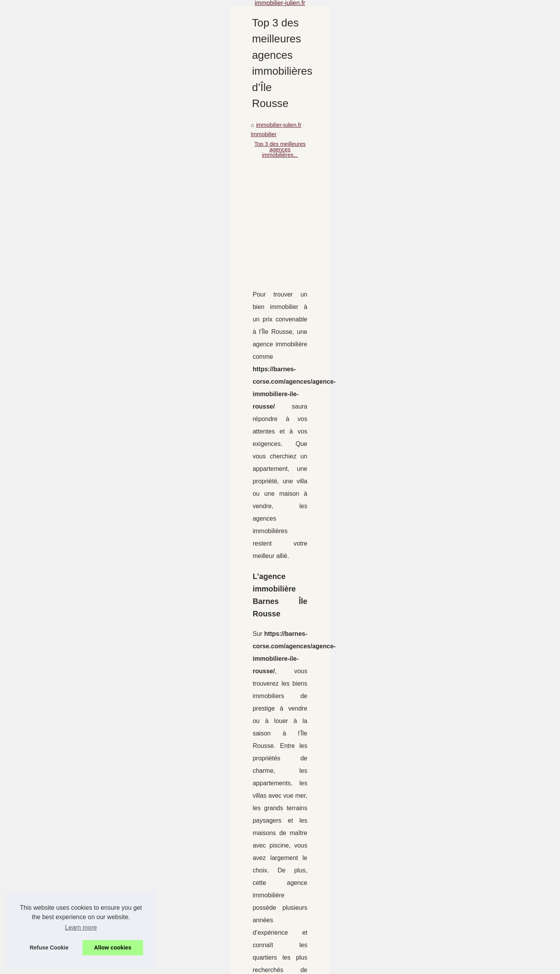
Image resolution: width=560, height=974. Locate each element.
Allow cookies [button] (113, 948)
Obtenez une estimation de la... (95, 353)
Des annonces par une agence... (97, 439)
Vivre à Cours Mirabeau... (88, 335)
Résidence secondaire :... (88, 422)
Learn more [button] (81, 927)
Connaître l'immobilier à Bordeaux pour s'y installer (279, 874)
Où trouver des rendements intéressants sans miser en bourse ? (296, 914)
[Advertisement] (338, 150)
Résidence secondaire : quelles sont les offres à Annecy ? (288, 888)
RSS (181, 966)
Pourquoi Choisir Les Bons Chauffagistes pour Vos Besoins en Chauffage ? (309, 821)
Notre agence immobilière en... (94, 474)
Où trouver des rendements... (93, 456)
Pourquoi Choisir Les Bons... (92, 318)
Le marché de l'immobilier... (90, 387)
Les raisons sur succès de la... (94, 527)
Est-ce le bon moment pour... (92, 509)
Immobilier (236, 86)
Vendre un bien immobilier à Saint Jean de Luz (274, 941)
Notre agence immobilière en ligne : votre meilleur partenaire (291, 928)
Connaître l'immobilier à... (88, 405)
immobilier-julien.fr (193, 86)
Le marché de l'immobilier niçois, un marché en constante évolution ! (233, 779)
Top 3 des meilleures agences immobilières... (312, 86)
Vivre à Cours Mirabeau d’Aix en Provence (269, 834)
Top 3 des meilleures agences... (96, 370)
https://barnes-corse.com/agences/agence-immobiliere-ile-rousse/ (287, 419)
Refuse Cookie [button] (49, 948)
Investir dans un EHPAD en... (93, 283)
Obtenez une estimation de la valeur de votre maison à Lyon (443, 779)
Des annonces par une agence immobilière (269, 901)
